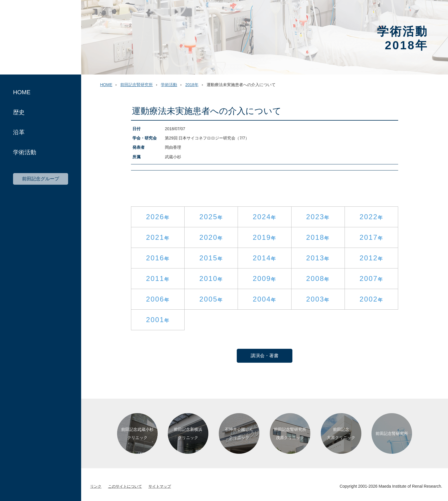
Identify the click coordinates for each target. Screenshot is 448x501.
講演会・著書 (265, 356)
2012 (369, 258)
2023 (315, 217)
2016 (155, 258)
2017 (369, 237)
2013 (315, 258)
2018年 (192, 85)
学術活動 (25, 152)
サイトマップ (160, 486)
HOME (22, 92)
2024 (262, 217)
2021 (155, 237)
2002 (369, 299)
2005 (208, 299)
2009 (262, 278)
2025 (208, 217)
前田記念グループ (41, 179)
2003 (315, 299)
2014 (262, 258)
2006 (155, 299)
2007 (369, 278)
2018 (315, 237)
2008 (315, 278)
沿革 (19, 132)
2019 (262, 237)
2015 (208, 258)
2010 (208, 278)
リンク (96, 486)
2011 (155, 278)
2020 (208, 237)
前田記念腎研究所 (41, 37)
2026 (155, 217)
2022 (369, 217)
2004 (262, 299)
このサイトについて (125, 486)
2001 (155, 320)
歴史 (19, 112)
